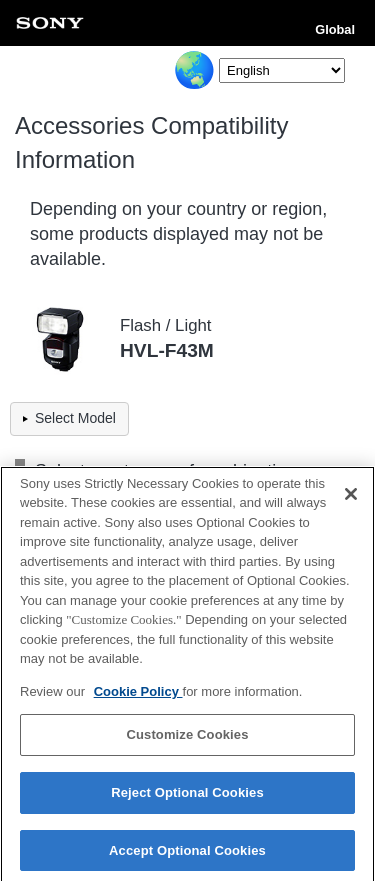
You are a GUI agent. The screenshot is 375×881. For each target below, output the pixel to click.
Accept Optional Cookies (187, 855)
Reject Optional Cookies (187, 797)
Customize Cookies (187, 740)
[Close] (351, 499)
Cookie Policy (138, 696)
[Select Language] (282, 70)
